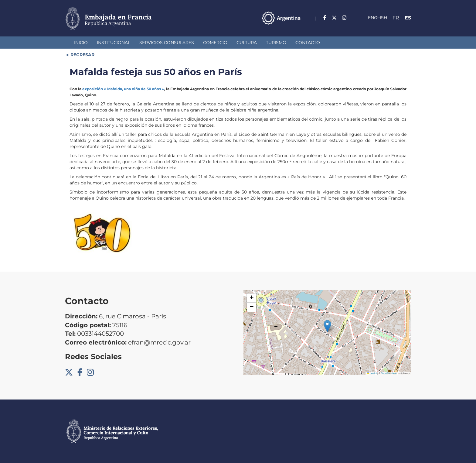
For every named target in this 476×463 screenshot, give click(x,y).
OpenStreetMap (389, 373)
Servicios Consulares (167, 43)
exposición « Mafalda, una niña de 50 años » (123, 89)
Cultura (247, 43)
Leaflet (372, 373)
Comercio (215, 43)
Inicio (81, 43)
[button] (327, 326)
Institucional (114, 43)
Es (408, 18)
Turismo (276, 43)
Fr (396, 18)
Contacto (308, 43)
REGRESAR (82, 55)
